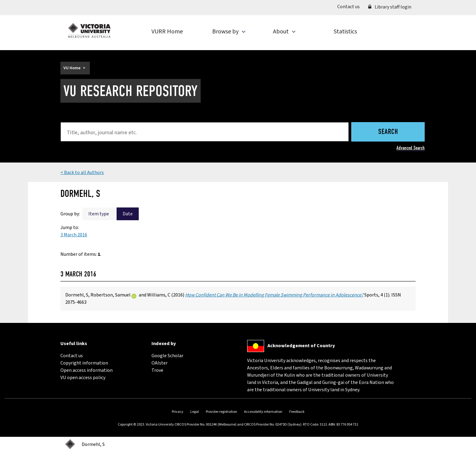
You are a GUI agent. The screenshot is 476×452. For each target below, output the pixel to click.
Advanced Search (411, 148)
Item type (99, 214)
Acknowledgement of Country (301, 346)
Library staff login (390, 7)
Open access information (87, 370)
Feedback (297, 412)
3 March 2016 (74, 235)
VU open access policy (83, 378)
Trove (157, 370)
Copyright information (84, 363)
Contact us (351, 6)
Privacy (178, 412)
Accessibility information (263, 412)
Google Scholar (167, 356)
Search (388, 132)
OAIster (160, 363)
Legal (195, 412)
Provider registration (221, 412)
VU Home (72, 68)
